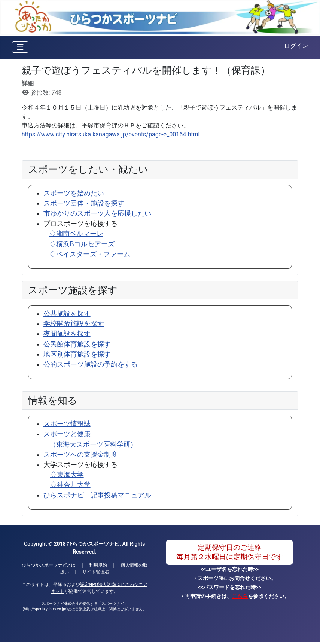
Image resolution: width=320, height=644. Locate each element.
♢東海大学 (67, 475)
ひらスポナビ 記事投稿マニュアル (97, 495)
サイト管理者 (96, 572)
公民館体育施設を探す (77, 344)
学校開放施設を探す (74, 324)
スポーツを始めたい (74, 193)
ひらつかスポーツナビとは (49, 565)
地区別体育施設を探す (77, 354)
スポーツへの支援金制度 (80, 455)
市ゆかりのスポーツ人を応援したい (97, 213)
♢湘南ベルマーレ (76, 234)
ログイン (296, 46)
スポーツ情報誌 (67, 424)
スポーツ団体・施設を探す (84, 203)
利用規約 (98, 565)
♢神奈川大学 (70, 485)
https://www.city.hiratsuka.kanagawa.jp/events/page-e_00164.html (111, 134)
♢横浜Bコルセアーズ (82, 244)
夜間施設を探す (67, 334)
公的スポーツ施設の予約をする (91, 364)
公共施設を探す (67, 314)
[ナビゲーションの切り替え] (20, 47)
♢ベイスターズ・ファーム (90, 254)
